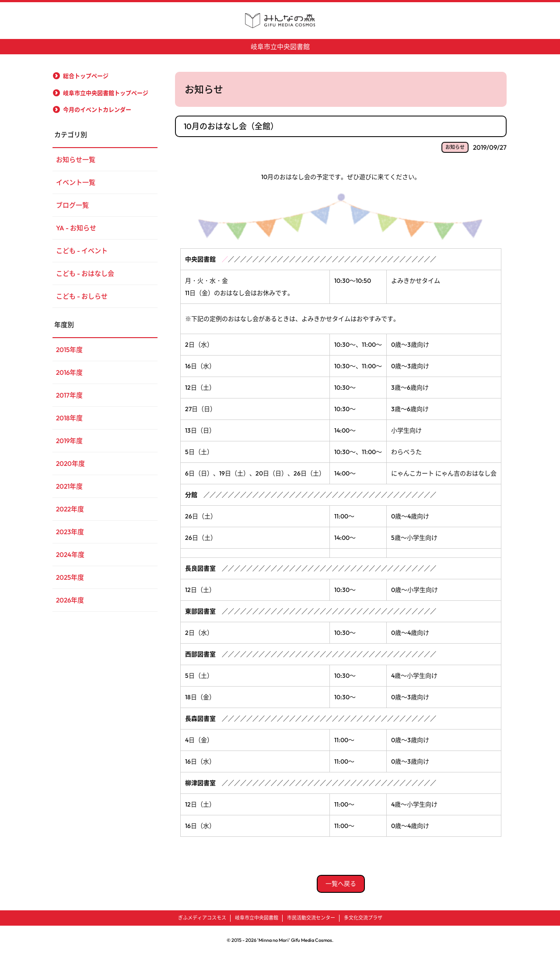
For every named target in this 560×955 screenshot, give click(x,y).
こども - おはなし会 (85, 273)
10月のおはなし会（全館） (231, 126)
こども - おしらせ (82, 296)
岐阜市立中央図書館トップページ (106, 93)
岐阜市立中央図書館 (280, 47)
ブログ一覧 (72, 205)
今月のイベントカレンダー (97, 109)
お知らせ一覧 (76, 160)
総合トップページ (86, 76)
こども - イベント (82, 251)
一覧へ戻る (341, 884)
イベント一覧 (76, 182)
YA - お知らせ (76, 228)
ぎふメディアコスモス (202, 918)
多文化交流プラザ (363, 918)
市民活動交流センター (311, 918)
